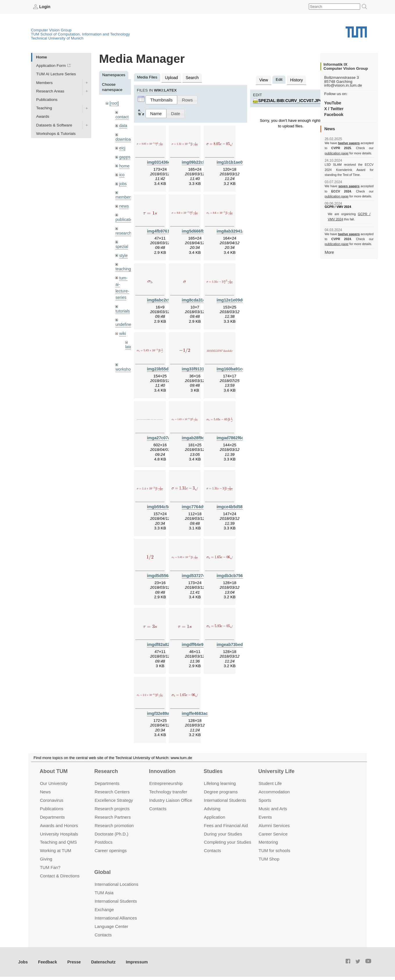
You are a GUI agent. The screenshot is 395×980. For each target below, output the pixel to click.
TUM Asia (104, 893)
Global (103, 872)
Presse (72, 962)
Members (45, 82)
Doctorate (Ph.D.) (112, 834)
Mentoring (268, 842)
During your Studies (223, 834)
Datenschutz (100, 962)
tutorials (122, 306)
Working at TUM (55, 851)
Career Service (273, 834)
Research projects (112, 809)
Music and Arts (273, 809)
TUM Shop (269, 859)
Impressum (133, 962)
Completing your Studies (228, 842)
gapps (124, 155)
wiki (122, 327)
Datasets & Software (54, 125)
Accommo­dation (274, 792)
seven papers (349, 186)
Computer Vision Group (51, 30)
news (124, 203)
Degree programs (221, 792)
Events (265, 817)
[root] (114, 103)
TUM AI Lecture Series (56, 74)
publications (126, 216)
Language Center (112, 927)
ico (122, 173)
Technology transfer (168, 792)
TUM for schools (274, 851)
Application (214, 817)
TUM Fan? (50, 868)
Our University (54, 784)
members (124, 195)
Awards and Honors (59, 825)
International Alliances (116, 918)
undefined (124, 319)
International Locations (116, 885)
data (123, 125)
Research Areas (50, 91)
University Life (276, 771)
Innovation (162, 771)
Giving (46, 859)
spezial (121, 243)
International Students (225, 800)
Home (42, 57)
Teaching (44, 108)
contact (122, 116)
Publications (47, 99)
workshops (125, 363)
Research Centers (112, 792)
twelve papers (349, 143)
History (295, 80)
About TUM (53, 771)
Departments (52, 817)
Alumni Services (274, 825)
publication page (336, 153)
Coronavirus (52, 800)
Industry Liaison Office (171, 800)
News (45, 792)
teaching (123, 265)
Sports (265, 800)
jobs (123, 181)
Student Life (270, 784)
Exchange (104, 910)
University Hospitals (59, 834)
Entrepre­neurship (166, 784)
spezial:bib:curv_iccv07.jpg (289, 100)
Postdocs (104, 842)
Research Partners (113, 817)
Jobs (23, 962)
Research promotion (114, 825)
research (123, 230)
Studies (213, 771)
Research (106, 771)
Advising (212, 809)
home (124, 164)
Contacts (158, 809)
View (263, 80)
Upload (171, 77)
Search (191, 77)
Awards (43, 116)
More (329, 252)
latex (129, 341)
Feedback (47, 962)
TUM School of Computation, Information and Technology (81, 34)
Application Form (51, 66)
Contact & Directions (60, 876)
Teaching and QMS (58, 842)
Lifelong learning (220, 784)
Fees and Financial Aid (226, 825)
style (123, 252)
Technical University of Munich (57, 38)
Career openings (111, 851)
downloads (125, 138)
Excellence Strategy (114, 800)
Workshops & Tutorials (56, 133)
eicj (122, 147)
